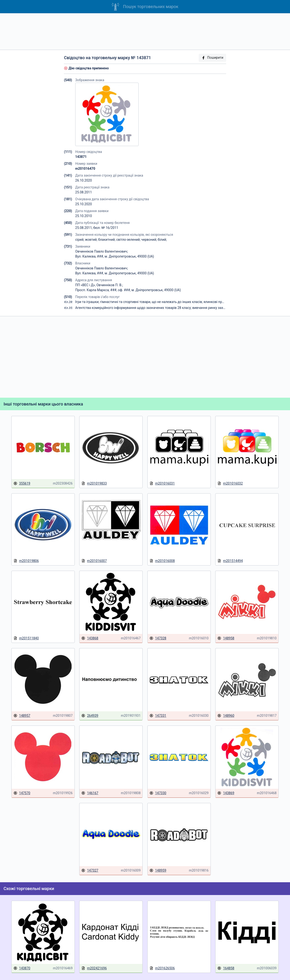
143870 (22, 968)
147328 (158, 638)
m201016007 (94, 561)
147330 (158, 793)
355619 (22, 483)
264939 (90, 716)
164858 (226, 968)
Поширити (212, 58)
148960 (226, 716)
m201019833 (94, 483)
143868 (90, 638)
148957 (22, 716)
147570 (22, 793)
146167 (90, 793)
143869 (226, 793)
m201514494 (230, 561)
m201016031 (162, 483)
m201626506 (162, 968)
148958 (226, 638)
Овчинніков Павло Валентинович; (101, 251)
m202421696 (94, 968)
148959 (158, 871)
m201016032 (230, 483)
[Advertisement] (145, 31)
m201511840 (26, 638)
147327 (90, 871)
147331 (158, 716)
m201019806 (26, 561)
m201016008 (162, 561)
